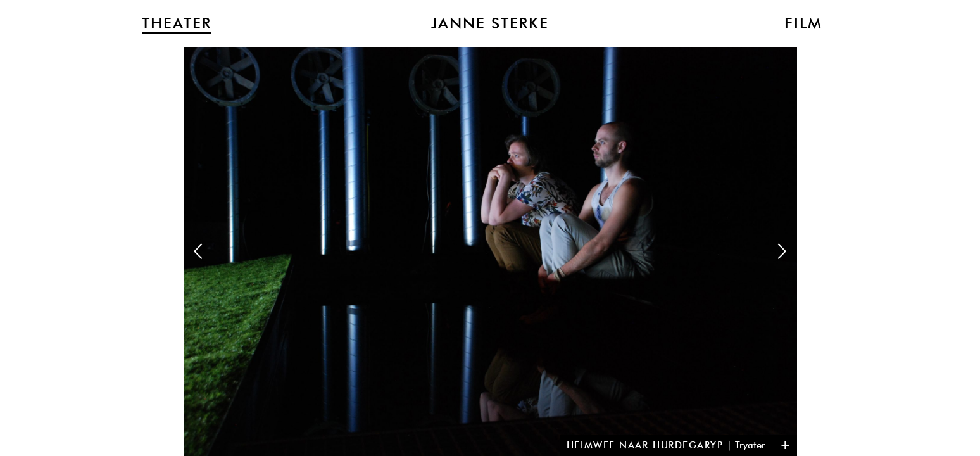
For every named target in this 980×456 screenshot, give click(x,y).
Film (803, 23)
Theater (177, 23)
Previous (198, 251)
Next (782, 251)
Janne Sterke (490, 23)
